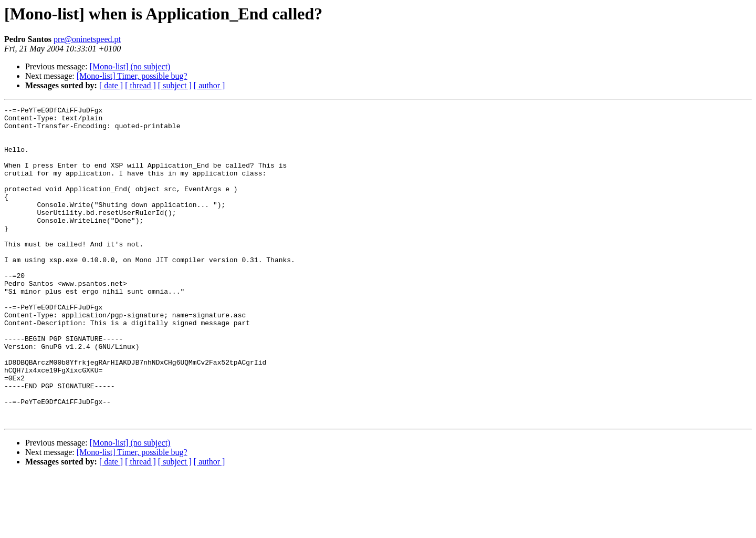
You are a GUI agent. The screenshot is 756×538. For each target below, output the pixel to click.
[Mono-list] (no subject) (130, 66)
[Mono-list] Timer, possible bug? (132, 76)
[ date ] (111, 85)
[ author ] (209, 85)
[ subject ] (175, 85)
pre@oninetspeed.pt (87, 39)
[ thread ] (140, 85)
